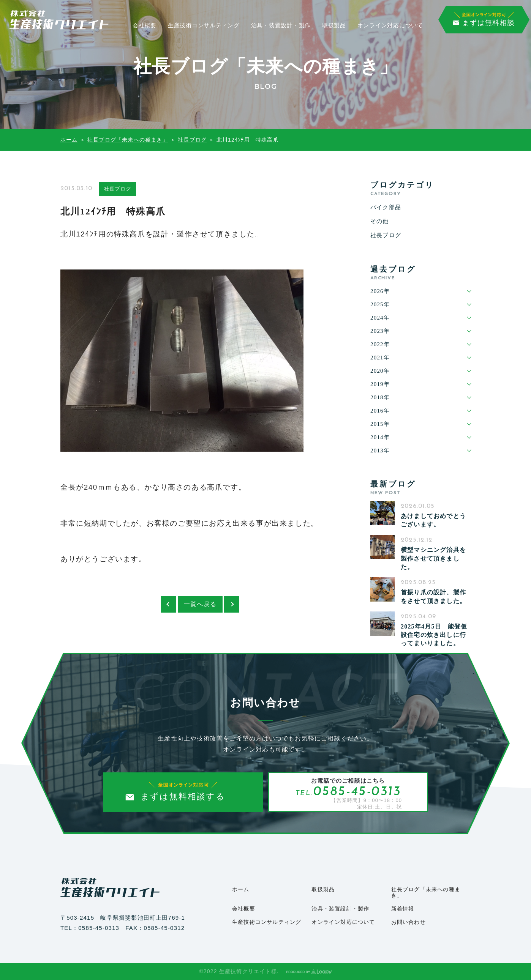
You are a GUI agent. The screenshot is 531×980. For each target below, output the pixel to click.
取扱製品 (334, 25)
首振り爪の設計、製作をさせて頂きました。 (433, 596)
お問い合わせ (409, 922)
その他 (380, 221)
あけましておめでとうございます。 (433, 520)
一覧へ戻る (200, 604)
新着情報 (403, 909)
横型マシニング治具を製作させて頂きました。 (433, 558)
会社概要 (145, 25)
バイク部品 (386, 207)
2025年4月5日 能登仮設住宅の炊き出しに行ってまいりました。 (434, 635)
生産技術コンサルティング (204, 25)
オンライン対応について (390, 25)
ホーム (69, 140)
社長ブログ (192, 140)
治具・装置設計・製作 (281, 25)
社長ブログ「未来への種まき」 (128, 140)
